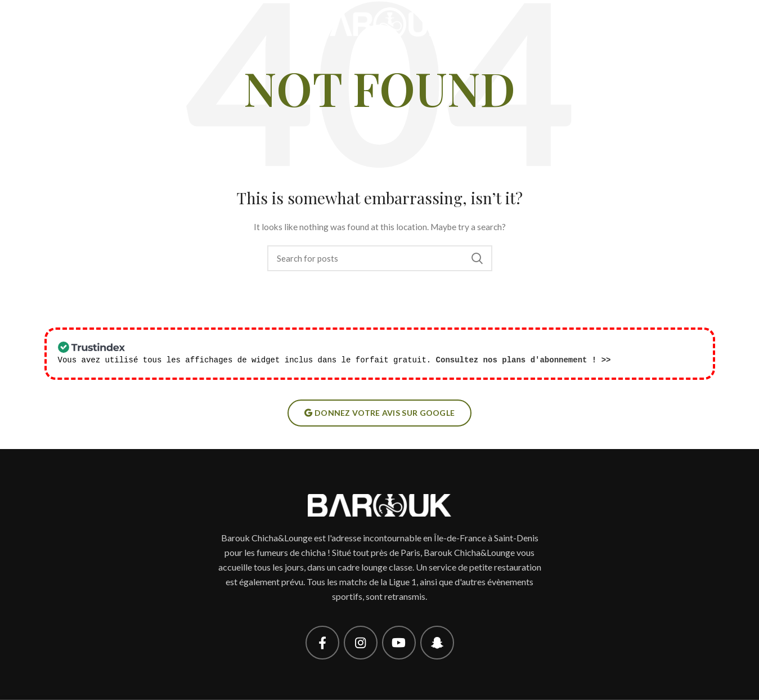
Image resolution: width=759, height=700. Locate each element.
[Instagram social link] (361, 643)
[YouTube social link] (399, 643)
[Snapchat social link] (437, 643)
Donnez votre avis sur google (380, 413)
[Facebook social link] (322, 643)
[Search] (380, 258)
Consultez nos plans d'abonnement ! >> (524, 360)
